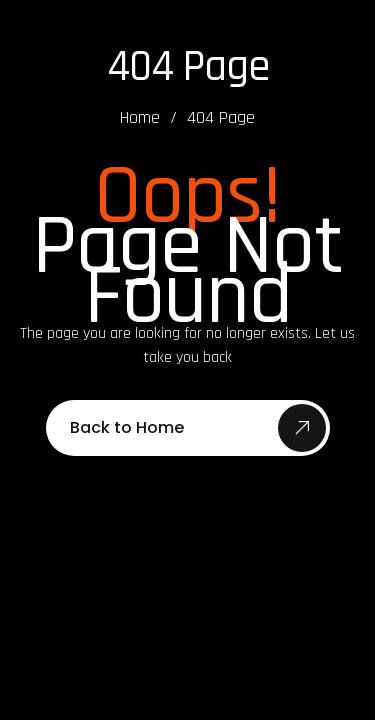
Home (140, 118)
